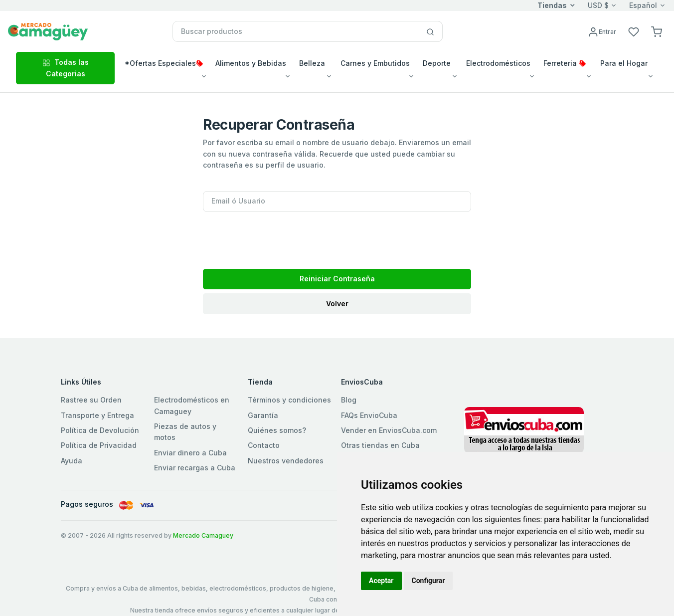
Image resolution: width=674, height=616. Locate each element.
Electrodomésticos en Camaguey (192, 405)
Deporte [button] (437, 63)
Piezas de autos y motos (185, 432)
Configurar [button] (428, 581)
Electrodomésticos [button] (498, 63)
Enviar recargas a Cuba (195, 468)
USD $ (598, 5)
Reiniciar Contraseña (337, 279)
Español (643, 5)
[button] (657, 31)
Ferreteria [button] (565, 63)
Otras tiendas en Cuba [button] (380, 445)
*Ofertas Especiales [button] (164, 63)
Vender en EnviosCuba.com (389, 430)
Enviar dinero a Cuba (190, 453)
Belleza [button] (312, 63)
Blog (349, 400)
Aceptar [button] (381, 581)
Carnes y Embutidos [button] (375, 63)
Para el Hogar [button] (624, 63)
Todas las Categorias (66, 68)
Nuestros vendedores (286, 461)
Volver (337, 304)
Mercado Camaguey (203, 535)
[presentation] (279, 237)
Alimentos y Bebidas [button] (251, 63)
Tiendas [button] (552, 5)
